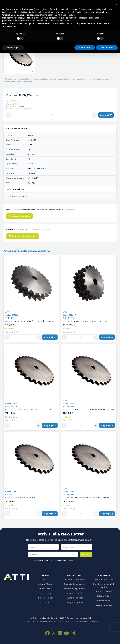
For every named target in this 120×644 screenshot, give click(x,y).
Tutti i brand (45, 593)
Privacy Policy (67, 560)
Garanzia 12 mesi (104, 591)
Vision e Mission (45, 584)
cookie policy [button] (68, 15)
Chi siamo (45, 579)
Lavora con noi (45, 598)
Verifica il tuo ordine (74, 579)
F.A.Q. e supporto (75, 602)
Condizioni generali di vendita (104, 585)
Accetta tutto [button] (107, 48)
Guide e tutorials (75, 598)
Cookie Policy (104, 601)
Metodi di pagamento (74, 589)
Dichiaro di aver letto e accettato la (52, 560)
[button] (116, 5)
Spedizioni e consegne (75, 584)
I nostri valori (46, 589)
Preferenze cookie (104, 605)
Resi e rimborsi (75, 593)
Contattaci (45, 602)
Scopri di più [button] (13, 48)
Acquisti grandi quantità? (23, 236)
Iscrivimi (86, 554)
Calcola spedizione (19, 216)
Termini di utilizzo (104, 579)
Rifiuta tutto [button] (85, 48)
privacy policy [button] (95, 9)
